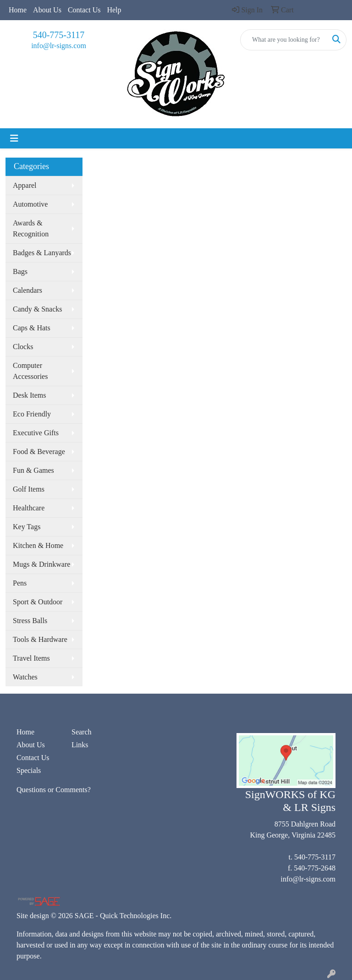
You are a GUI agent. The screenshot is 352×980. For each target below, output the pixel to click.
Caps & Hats (32, 328)
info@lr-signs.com (59, 46)
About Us (47, 10)
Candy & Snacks (38, 309)
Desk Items (29, 395)
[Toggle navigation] (14, 138)
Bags (20, 271)
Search (82, 732)
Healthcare (29, 508)
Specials (29, 770)
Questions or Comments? (54, 790)
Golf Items (29, 489)
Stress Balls (30, 621)
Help (114, 10)
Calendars (27, 290)
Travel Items (31, 658)
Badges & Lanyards (42, 253)
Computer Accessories (30, 371)
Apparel (25, 185)
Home (18, 10)
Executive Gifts (36, 433)
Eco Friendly (32, 414)
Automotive (30, 204)
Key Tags (27, 527)
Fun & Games (33, 470)
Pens (20, 583)
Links (80, 745)
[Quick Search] (284, 40)
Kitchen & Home (38, 545)
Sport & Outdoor (38, 602)
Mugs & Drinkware (41, 564)
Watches (25, 677)
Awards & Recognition (31, 228)
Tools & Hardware (40, 639)
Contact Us (84, 10)
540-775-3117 (59, 35)
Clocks (23, 347)
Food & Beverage (39, 452)
